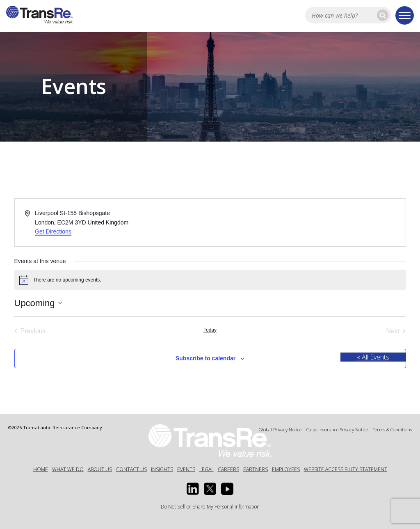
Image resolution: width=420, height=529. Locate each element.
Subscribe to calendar (205, 358)
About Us (100, 469)
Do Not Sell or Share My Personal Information (210, 507)
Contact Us (131, 469)
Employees (286, 469)
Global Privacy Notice (280, 429)
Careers (228, 469)
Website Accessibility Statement (346, 469)
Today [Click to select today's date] (210, 330)
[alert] (210, 280)
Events (186, 469)
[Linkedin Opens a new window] (193, 489)
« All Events (373, 357)
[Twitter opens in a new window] (210, 489)
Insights (162, 469)
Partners (256, 469)
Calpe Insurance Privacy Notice (337, 429)
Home (41, 469)
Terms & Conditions (392, 429)
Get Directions (53, 231)
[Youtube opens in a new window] (227, 489)
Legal (207, 469)
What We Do (68, 469)
